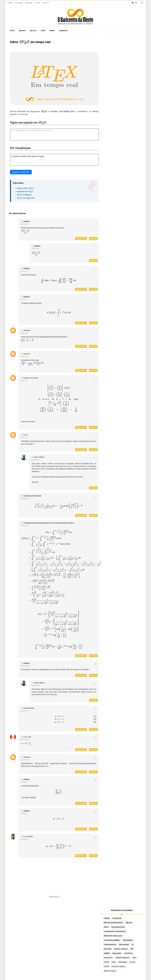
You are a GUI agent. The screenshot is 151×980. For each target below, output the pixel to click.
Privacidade (19, 3)
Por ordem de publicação (67, 934)
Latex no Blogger (64, 958)
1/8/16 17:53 (24, 813)
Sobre (52, 31)
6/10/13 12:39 (24, 333)
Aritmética (132, 89)
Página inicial (55, 897)
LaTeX (117, 98)
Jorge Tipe (27, 737)
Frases (111, 102)
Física (110, 63)
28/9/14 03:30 (24, 498)
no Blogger (24, 195)
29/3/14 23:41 (24, 356)
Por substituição (108, 941)
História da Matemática (117, 58)
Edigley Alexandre (97, 974)
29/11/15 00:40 (25, 740)
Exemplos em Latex (64, 954)
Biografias (121, 89)
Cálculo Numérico (127, 93)
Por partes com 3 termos (111, 959)
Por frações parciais (109, 944)
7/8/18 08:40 (24, 839)
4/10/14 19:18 (24, 526)
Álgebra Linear (114, 106)
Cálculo (33, 31)
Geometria (121, 54)
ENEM (119, 102)
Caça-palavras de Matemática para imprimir (29, 934)
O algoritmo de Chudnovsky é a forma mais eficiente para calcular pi (29, 943)
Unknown (27, 330)
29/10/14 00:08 (25, 666)
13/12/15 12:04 (25, 760)
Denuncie (46, 3)
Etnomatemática (131, 102)
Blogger (74, 974)
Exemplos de (25, 192)
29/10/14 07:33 (35, 685)
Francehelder (28, 837)
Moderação (29, 3)
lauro (25, 435)
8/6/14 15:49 (24, 381)
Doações (77, 920)
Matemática (132, 76)
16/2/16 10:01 (35, 249)
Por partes (105, 934)
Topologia (133, 98)
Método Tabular (107, 937)
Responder (81, 239)
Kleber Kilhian (39, 457)
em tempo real (26, 198)
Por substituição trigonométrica (114, 948)
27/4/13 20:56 (24, 224)
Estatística (112, 93)
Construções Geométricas (118, 67)
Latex (43, 31)
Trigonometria (114, 80)
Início (12, 31)
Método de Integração (117, 71)
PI (136, 80)
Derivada (111, 85)
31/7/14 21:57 (24, 438)
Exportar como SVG (21, 172)
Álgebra (133, 58)
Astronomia (128, 80)
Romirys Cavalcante (31, 378)
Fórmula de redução (109, 955)
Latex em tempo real (65, 951)
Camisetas (63, 31)
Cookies (38, 3)
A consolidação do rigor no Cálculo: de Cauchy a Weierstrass (30, 953)
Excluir (93, 239)
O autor (42, 920)
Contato (10, 3)
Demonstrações (122, 63)
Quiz (124, 98)
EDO (110, 98)
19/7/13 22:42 (24, 271)
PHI (136, 85)
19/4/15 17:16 (24, 711)
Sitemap (32, 920)
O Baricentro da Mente (42, 974)
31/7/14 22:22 (35, 460)
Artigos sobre (25, 188)
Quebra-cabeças (125, 85)
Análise (111, 89)
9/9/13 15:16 (24, 299)
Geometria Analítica (116, 76)
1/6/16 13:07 (24, 782)
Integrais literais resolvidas (112, 952)
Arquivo (22, 31)
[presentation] (24, 42)
